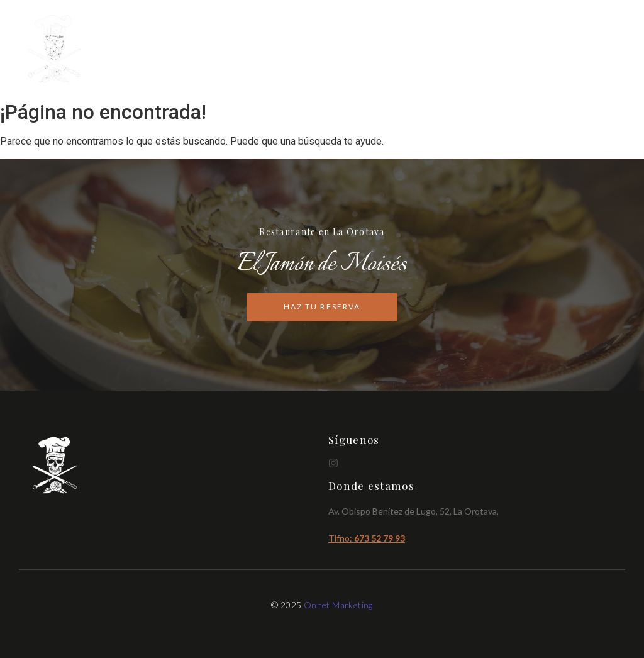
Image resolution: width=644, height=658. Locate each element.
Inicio (456, 50)
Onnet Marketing (338, 605)
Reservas (601, 50)
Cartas (499, 50)
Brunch (547, 50)
